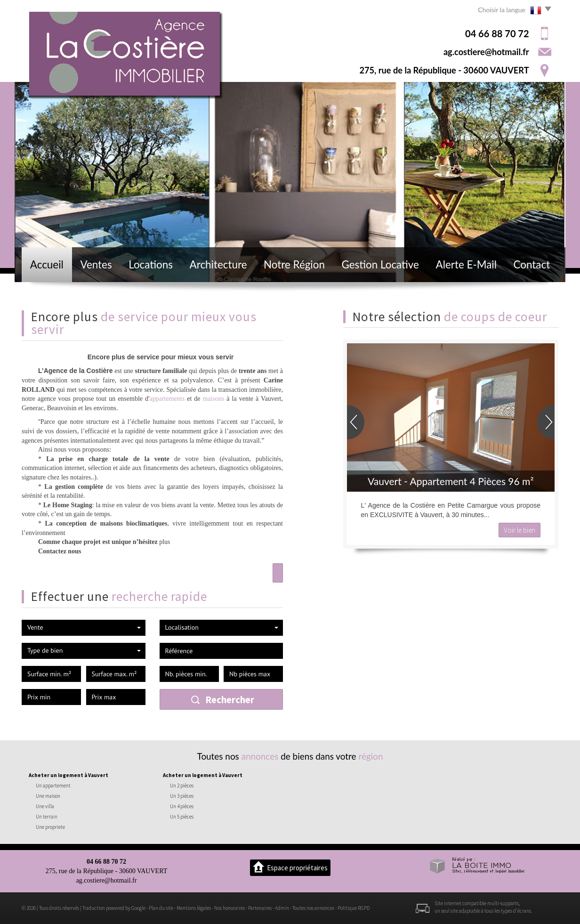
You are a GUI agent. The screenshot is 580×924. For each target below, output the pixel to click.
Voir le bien (520, 530)
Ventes (96, 264)
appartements (167, 399)
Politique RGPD (354, 908)
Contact (532, 264)
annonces (260, 756)
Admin (282, 908)
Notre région (294, 264)
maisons (213, 399)
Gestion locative (380, 264)
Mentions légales (194, 908)
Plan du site (161, 908)
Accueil (47, 264)
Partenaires (260, 908)
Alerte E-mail (466, 264)
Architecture (218, 264)
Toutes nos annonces (313, 908)
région (371, 756)
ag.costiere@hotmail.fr (486, 52)
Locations (151, 264)
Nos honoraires (230, 908)
